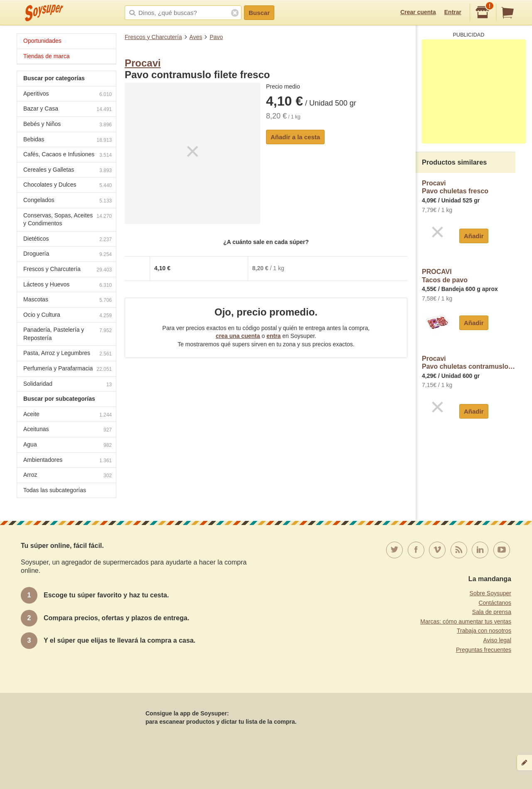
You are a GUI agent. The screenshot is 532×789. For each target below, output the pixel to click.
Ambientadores (68, 461)
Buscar (259, 13)
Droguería (68, 255)
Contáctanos (495, 603)
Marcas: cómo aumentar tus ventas (466, 621)
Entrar (453, 12)
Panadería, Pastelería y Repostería (68, 334)
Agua (68, 445)
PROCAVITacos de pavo (445, 276)
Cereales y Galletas (68, 171)
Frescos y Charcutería (153, 37)
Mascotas (68, 300)
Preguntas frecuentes (484, 650)
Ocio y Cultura (68, 316)
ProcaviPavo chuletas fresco (455, 187)
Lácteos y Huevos (68, 285)
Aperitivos (68, 95)
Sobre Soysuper (490, 593)
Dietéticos (68, 240)
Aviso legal (497, 640)
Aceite (68, 415)
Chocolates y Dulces (68, 186)
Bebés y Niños (68, 125)
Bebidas (68, 140)
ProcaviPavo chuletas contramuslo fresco (469, 363)
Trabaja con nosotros (484, 631)
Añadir (474, 236)
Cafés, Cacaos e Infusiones (68, 155)
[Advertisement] (474, 91)
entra (273, 336)
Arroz (68, 476)
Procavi (143, 63)
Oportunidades (42, 41)
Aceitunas (68, 430)
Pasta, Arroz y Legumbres (68, 354)
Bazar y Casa (68, 110)
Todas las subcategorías (55, 490)
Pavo (216, 37)
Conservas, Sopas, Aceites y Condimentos (68, 219)
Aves (196, 37)
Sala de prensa (492, 612)
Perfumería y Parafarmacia (68, 369)
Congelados (68, 201)
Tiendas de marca (47, 56)
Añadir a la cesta (295, 137)
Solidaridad (68, 385)
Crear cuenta (418, 12)
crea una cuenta (238, 336)
